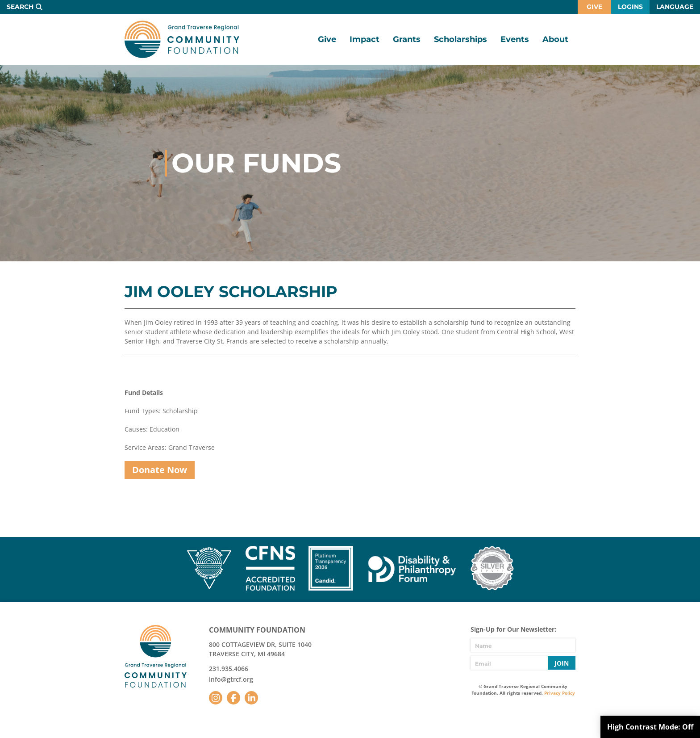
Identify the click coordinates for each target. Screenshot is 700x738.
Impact (365, 39)
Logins (630, 7)
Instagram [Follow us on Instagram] (216, 698)
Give (594, 7)
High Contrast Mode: (650, 727)
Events (515, 39)
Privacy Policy (560, 693)
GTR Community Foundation (182, 39)
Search (20, 7)
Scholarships (460, 39)
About (555, 39)
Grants (407, 39)
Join (562, 663)
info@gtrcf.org (231, 679)
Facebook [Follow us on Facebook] (233, 698)
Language (675, 7)
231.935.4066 (229, 669)
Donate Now (160, 470)
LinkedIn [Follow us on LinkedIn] (251, 698)
